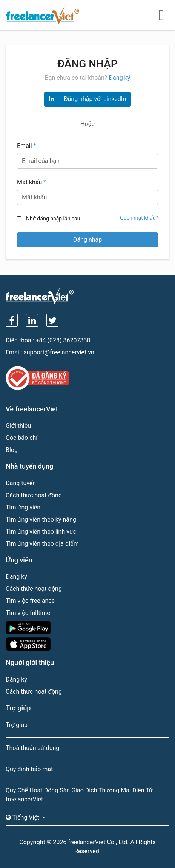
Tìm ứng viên (23, 507)
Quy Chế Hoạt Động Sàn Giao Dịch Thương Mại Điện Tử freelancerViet (79, 795)
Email (26, 146)
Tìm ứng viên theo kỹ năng (41, 519)
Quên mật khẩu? (139, 218)
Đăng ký (119, 78)
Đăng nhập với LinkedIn (87, 99)
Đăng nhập (88, 240)
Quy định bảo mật (29, 769)
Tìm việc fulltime (28, 613)
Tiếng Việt (23, 818)
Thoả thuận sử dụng (32, 748)
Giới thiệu (18, 426)
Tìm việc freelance (30, 601)
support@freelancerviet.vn (59, 352)
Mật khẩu (31, 182)
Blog (12, 450)
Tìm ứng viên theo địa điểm (42, 544)
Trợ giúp (17, 725)
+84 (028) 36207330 (63, 340)
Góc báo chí (21, 438)
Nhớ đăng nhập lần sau (53, 219)
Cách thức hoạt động (34, 495)
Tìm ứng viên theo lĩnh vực (41, 532)
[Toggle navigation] (161, 15)
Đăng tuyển (21, 483)
